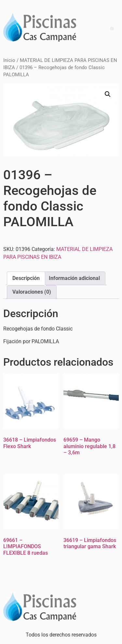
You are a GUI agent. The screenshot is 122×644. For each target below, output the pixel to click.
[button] (108, 94)
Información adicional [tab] (74, 278)
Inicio (9, 60)
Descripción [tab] (26, 278)
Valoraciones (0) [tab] (32, 292)
